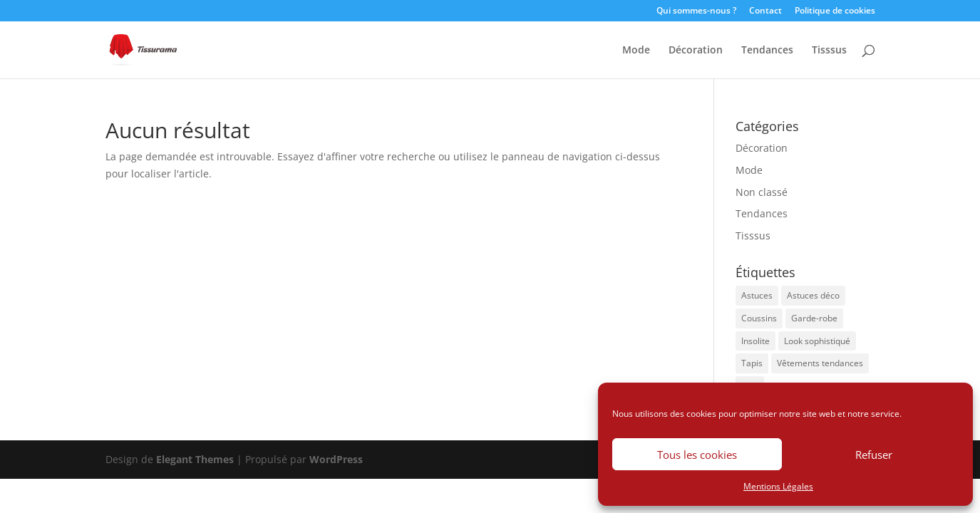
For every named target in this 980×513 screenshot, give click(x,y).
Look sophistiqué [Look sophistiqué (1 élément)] (817, 341)
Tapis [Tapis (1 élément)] (752, 363)
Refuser (874, 455)
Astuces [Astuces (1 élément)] (757, 295)
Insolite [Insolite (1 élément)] (755, 341)
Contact (765, 11)
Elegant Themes (195, 459)
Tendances (767, 51)
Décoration (696, 51)
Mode (636, 51)
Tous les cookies (697, 455)
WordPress (336, 459)
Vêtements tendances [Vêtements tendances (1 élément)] (820, 363)
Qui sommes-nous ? (696, 11)
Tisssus (829, 51)
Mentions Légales (778, 486)
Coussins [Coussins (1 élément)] (759, 318)
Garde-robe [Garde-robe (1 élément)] (814, 318)
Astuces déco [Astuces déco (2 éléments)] (813, 295)
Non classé (762, 192)
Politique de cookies (835, 11)
